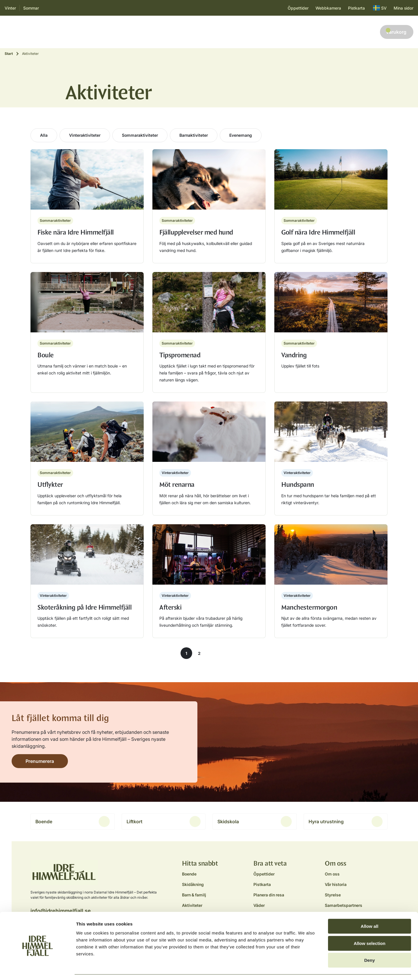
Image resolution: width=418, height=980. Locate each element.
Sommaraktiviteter (140, 135)
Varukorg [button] (396, 31)
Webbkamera (328, 8)
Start (9, 54)
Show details (305, 969)
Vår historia (336, 884)
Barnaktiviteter (194, 135)
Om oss (332, 874)
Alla (44, 135)
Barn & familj (108, 32)
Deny (370, 943)
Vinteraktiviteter (85, 135)
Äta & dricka (170, 32)
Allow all (370, 909)
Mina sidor (403, 8)
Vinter (10, 8)
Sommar (31, 8)
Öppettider (298, 8)
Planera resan (204, 32)
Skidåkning (76, 32)
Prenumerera (40, 761)
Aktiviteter (139, 32)
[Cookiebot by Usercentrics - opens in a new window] (38, 969)
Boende (49, 32)
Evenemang (241, 135)
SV (380, 8)
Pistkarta (356, 8)
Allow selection (369, 926)
